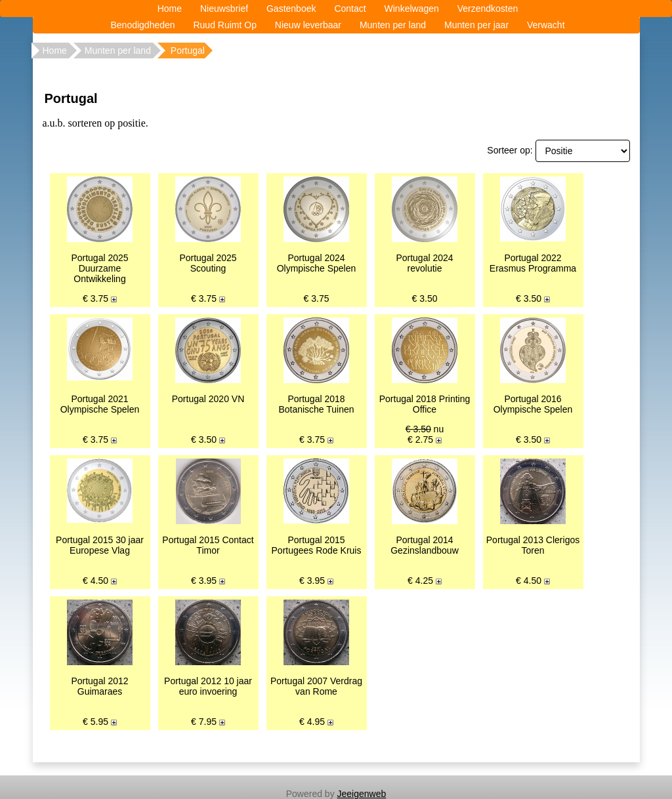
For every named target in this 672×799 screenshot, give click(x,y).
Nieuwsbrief (224, 9)
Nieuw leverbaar (308, 25)
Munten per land (393, 25)
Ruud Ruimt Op (224, 25)
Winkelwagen (412, 9)
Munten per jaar (476, 25)
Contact (350, 9)
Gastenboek (291, 9)
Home (170, 9)
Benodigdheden (142, 25)
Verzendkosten (488, 9)
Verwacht (546, 25)
